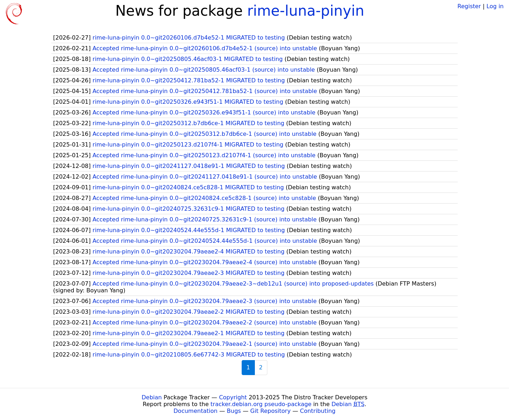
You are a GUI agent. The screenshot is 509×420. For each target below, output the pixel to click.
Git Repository (270, 411)
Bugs (234, 411)
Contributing (318, 411)
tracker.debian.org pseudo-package (261, 404)
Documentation (196, 411)
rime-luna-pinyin (306, 11)
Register (469, 6)
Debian (152, 397)
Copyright (233, 397)
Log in (495, 6)
